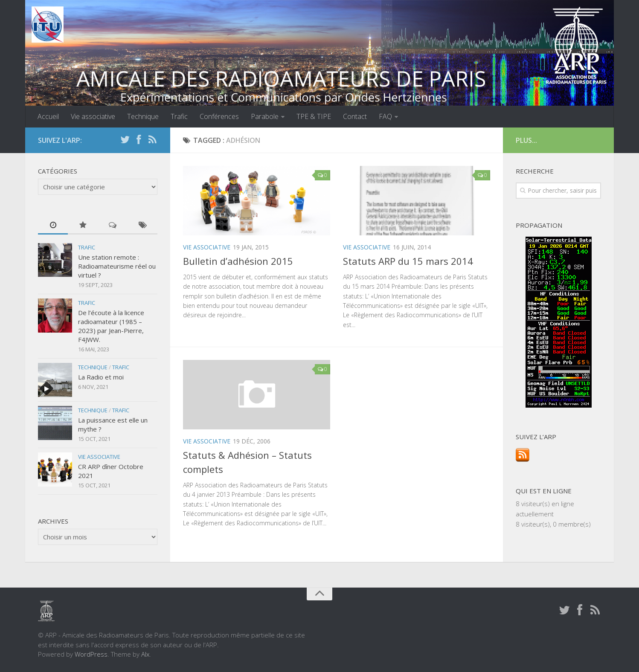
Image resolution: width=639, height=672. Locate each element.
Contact (355, 116)
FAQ (385, 116)
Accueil (48, 116)
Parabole (265, 116)
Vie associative (93, 116)
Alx (145, 654)
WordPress (91, 654)
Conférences (219, 116)
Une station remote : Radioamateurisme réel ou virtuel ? (117, 266)
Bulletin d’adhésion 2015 (238, 261)
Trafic (179, 116)
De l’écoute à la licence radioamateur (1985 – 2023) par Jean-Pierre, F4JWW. (111, 326)
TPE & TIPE (314, 116)
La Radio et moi (101, 377)
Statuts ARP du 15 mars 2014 (408, 261)
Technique (143, 116)
